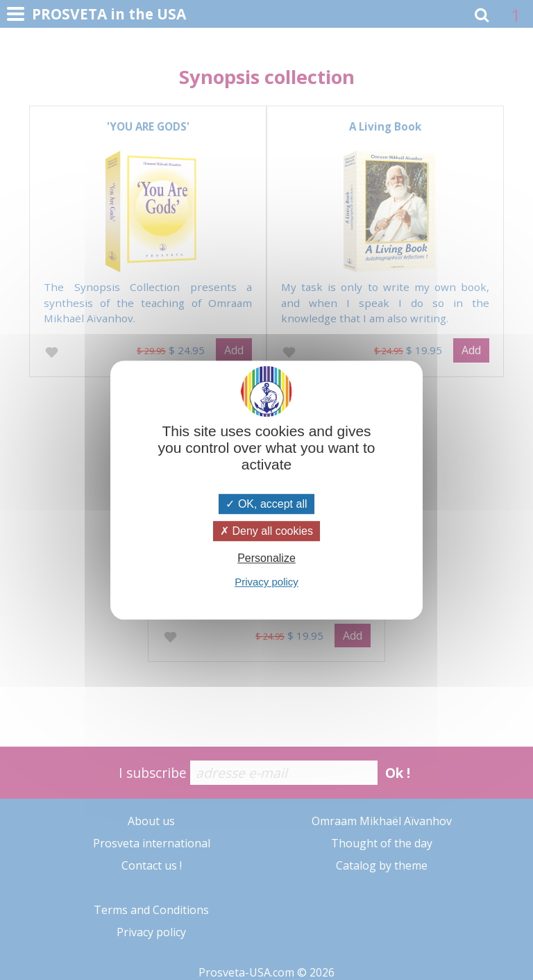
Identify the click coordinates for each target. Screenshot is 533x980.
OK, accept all (266, 504)
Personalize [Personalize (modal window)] (266, 558)
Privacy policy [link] (266, 582)
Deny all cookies (266, 531)
